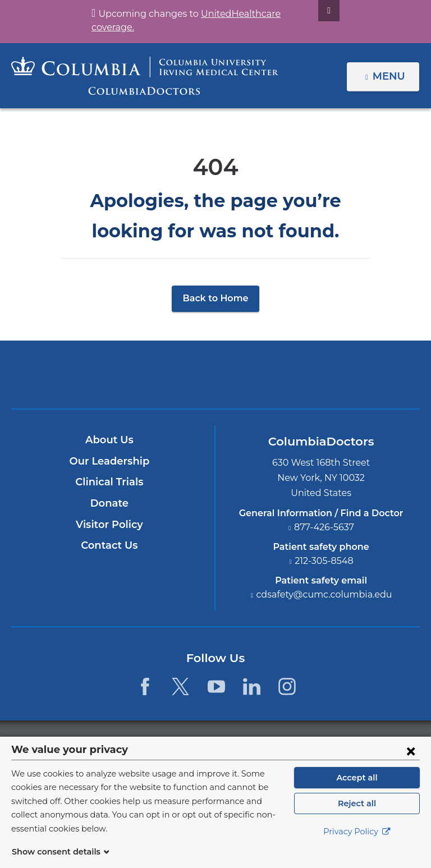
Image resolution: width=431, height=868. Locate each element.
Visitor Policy (109, 525)
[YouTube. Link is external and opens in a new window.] (216, 686)
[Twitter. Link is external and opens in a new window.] (180, 686)
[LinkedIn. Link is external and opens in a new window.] (252, 686)
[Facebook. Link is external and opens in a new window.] (145, 686)
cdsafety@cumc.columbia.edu (324, 595)
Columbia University (238, 743)
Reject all (357, 817)
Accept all (357, 791)
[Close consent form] (411, 764)
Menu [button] (390, 76)
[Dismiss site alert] (315, 11)
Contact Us (109, 545)
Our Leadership (109, 461)
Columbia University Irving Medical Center (163, 374)
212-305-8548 (324, 561)
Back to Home (216, 298)
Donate (109, 503)
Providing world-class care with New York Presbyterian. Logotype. (291, 382)
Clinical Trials (109, 483)
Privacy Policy (357, 846)
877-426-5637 (324, 527)
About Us (109, 440)
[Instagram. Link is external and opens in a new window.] (287, 686)
